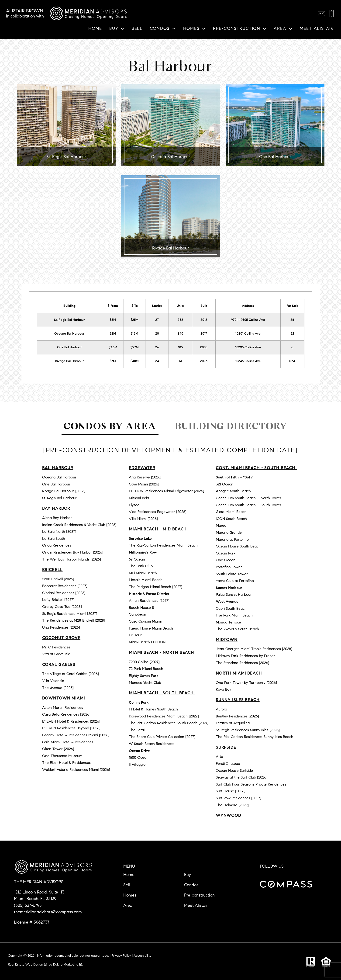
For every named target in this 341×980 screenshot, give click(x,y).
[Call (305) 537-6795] (332, 14)
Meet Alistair (317, 29)
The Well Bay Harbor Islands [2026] (72, 559)
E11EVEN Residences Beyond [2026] (71, 728)
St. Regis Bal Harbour (69, 320)
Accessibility (142, 956)
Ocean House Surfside (234, 770)
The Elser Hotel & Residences (66, 763)
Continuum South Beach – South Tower (249, 505)
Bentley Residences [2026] (237, 716)
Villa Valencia (53, 681)
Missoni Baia (139, 498)
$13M (134, 334)
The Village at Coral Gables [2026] (71, 674)
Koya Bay (224, 689)
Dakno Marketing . (68, 964)
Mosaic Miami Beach (146, 580)
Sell (137, 29)
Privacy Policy (121, 956)
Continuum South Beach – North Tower (249, 498)
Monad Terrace (228, 622)
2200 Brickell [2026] (58, 579)
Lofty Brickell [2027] (58, 600)
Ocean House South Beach (238, 546)
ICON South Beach (231, 519)
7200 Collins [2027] (144, 662)
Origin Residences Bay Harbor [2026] (73, 552)
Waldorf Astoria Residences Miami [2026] (76, 770)
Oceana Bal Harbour (69, 334)
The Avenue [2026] (58, 688)
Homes (130, 895)
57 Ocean (137, 559)
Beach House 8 (141, 608)
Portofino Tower (229, 567)
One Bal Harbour (69, 347)
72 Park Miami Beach (146, 669)
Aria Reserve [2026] (145, 477)
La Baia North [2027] (59, 532)
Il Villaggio (137, 764)
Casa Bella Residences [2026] (66, 714)
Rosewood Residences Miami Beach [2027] (164, 716)
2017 (204, 334)
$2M (113, 334)
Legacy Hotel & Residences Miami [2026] (76, 735)
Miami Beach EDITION (147, 642)
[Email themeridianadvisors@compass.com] (321, 14)
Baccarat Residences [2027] (65, 586)
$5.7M (135, 347)
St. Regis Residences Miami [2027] (70, 614)
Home (95, 29)
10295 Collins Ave (248, 347)
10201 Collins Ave (248, 334)
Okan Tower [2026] (58, 749)
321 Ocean (225, 484)
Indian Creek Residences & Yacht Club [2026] (79, 525)
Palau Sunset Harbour (234, 594)
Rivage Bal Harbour (69, 361)
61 (180, 361)
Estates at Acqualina (233, 723)
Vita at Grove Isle (56, 654)
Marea (221, 525)
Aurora (221, 709)
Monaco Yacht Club (145, 683)
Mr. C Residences (56, 647)
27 (157, 320)
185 (180, 347)
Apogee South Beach (233, 491)
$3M (113, 320)
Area (128, 905)
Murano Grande (229, 532)
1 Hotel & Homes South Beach (153, 709)
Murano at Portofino (232, 539)
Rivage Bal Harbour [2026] (64, 491)
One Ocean (226, 560)
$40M (135, 361)
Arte (219, 757)
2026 (204, 361)
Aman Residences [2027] (149, 601)
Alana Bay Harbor (57, 518)
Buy (188, 875)
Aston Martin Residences (63, 708)
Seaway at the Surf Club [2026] (242, 777)
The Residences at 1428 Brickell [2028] (74, 620)
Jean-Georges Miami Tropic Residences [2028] (254, 649)
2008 (204, 347)
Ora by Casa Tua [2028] (62, 607)
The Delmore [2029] (232, 805)
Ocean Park (226, 553)
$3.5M (113, 347)
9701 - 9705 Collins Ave (248, 320)
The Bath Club (141, 566)
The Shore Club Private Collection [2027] (162, 737)
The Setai (137, 730)
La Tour (135, 635)
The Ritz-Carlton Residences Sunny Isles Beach (255, 737)
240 (180, 334)
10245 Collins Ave (248, 361)
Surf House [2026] (231, 791)
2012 (204, 320)
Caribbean (138, 614)
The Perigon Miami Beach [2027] (156, 587)
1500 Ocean (139, 757)
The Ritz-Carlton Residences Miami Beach (163, 545)
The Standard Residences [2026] (243, 663)
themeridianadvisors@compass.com (48, 912)
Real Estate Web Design (27, 964)
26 (157, 347)
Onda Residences (57, 545)
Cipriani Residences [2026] (64, 593)
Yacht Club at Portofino (235, 581)
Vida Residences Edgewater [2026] (158, 512)
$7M (113, 361)
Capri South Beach (231, 608)
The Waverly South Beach (237, 629)
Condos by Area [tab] (110, 426)
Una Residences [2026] (61, 627)
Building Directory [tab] (231, 426)
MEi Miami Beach (143, 573)
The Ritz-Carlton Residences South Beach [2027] (169, 723)
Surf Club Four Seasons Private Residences (251, 784)
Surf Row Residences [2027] (239, 798)
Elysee (134, 505)
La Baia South (54, 538)
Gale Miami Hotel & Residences (68, 742)
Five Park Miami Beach (234, 615)
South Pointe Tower (232, 574)
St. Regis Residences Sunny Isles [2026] (248, 730)
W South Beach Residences (152, 744)
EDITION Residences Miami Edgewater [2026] (167, 491)
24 (157, 361)
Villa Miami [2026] (143, 519)
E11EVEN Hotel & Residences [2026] (71, 721)
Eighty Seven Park (144, 676)
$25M (134, 320)
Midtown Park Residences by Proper (245, 656)
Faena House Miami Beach (151, 628)
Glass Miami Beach (231, 512)
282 (180, 320)
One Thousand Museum (62, 756)
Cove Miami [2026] (144, 484)
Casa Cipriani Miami (145, 621)
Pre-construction (199, 895)
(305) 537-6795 (28, 905)
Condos (191, 885)
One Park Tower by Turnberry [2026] (246, 683)
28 (157, 334)
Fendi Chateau (228, 764)
